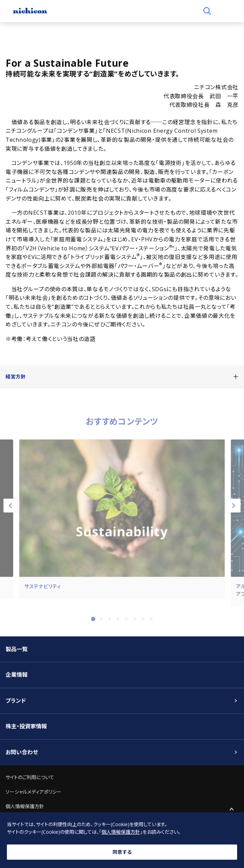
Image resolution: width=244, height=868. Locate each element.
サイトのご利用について (30, 777)
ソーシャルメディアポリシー (33, 792)
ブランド (16, 701)
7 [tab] (143, 622)
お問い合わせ (22, 752)
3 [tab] (110, 622)
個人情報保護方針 (25, 806)
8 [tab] (151, 622)
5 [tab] (126, 622)
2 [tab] (101, 622)
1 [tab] (93, 622)
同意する (122, 852)
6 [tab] (135, 622)
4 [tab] (118, 622)
